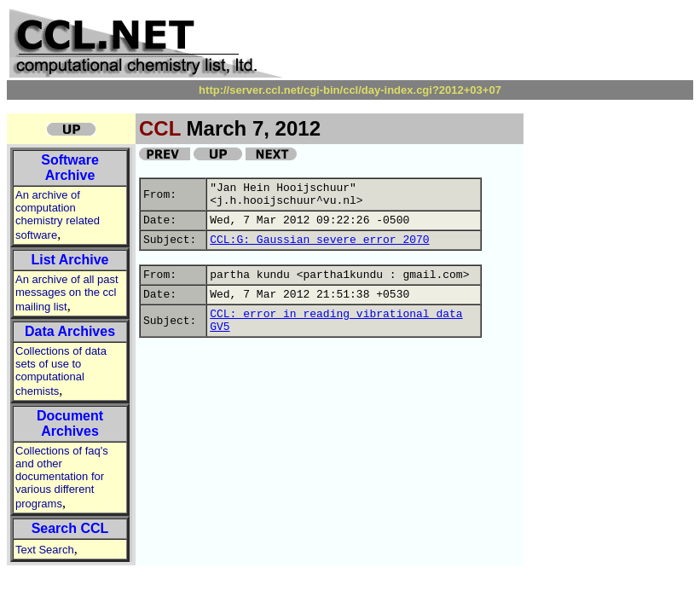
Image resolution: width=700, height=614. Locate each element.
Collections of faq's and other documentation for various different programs (62, 477)
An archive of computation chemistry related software (58, 215)
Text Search (45, 550)
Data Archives (70, 331)
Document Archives (70, 423)
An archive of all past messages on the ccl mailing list (67, 293)
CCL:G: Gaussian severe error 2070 (319, 240)
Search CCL (70, 528)
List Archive (70, 260)
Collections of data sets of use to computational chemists (61, 371)
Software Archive (70, 168)
